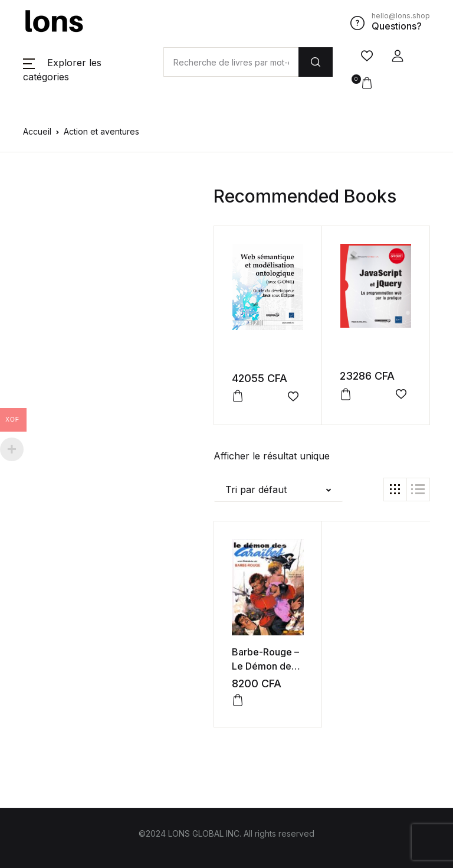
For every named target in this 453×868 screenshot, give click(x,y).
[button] (398, 56)
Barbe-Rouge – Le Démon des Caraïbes (265, 666)
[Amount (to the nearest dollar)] (231, 62)
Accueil (37, 131)
